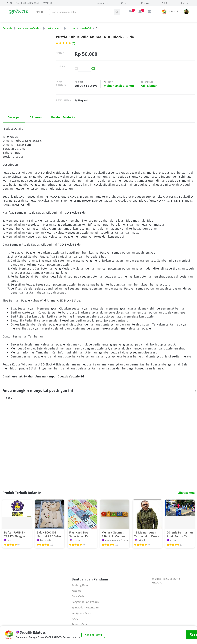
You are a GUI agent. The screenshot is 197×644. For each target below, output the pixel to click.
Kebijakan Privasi (82, 613)
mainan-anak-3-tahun (29, 28)
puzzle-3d (85, 28)
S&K (164, 3)
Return (145, 3)
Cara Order (79, 596)
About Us (102, 3)
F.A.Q (75, 619)
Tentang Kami (80, 585)
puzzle (71, 28)
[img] (130, 12)
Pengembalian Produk (85, 602)
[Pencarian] (81, 12)
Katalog (76, 591)
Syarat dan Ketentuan (85, 607)
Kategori (40, 12)
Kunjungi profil (93, 635)
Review (184, 3)
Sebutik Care (79, 624)
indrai (193, 11)
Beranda (7, 28)
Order (124, 3)
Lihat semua (186, 493)
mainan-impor (54, 28)
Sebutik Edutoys (175, 11)
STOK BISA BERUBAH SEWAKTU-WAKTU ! (30, 3)
